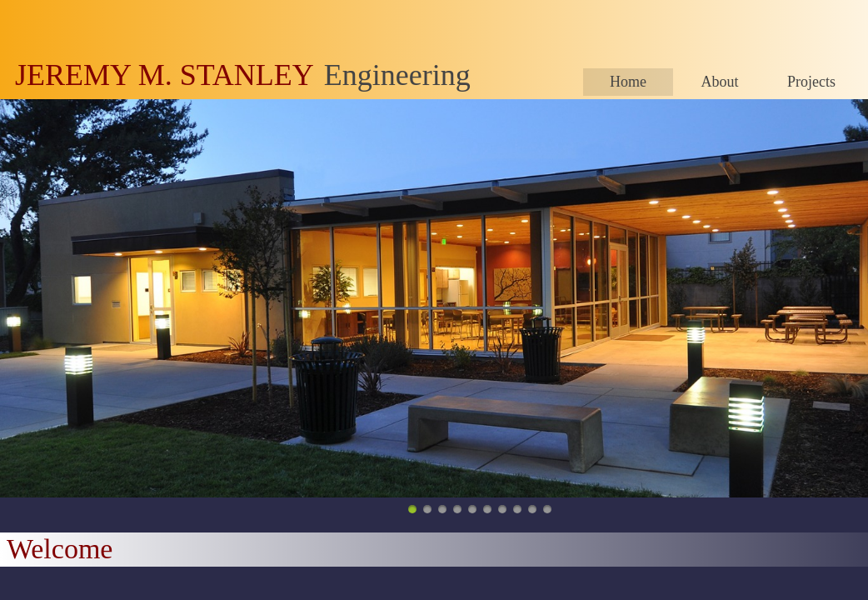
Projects (811, 82)
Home (628, 82)
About (720, 82)
